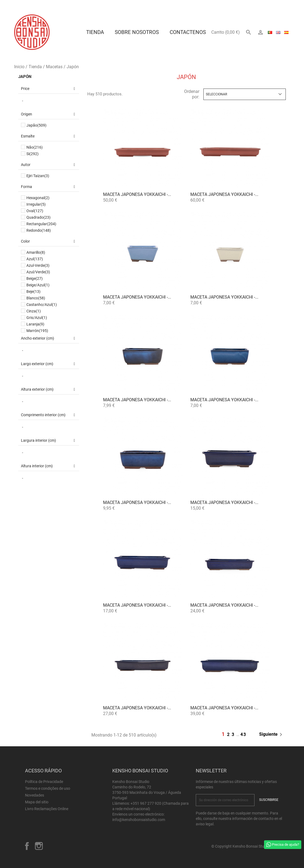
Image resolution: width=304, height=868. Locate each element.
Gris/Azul (37, 318)
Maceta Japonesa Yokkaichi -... (137, 194)
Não (35, 147)
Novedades (35, 795)
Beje (33, 292)
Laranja (35, 324)
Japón (25, 77)
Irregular (36, 204)
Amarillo (36, 252)
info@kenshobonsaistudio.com (139, 820)
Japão (36, 125)
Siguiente (272, 735)
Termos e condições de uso (48, 788)
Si (32, 154)
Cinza (34, 311)
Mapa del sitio (37, 802)
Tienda (95, 32)
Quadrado (38, 217)
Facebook (27, 846)
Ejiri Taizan (38, 176)
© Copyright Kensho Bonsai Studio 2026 (245, 846)
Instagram (39, 846)
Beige (35, 278)
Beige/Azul (38, 285)
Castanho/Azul (42, 305)
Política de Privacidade (44, 782)
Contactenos (188, 32)
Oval (35, 211)
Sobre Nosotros (137, 32)
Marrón (37, 331)
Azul (35, 259)
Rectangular (41, 224)
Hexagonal (38, 198)
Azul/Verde (38, 272)
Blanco (36, 298)
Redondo (39, 230)
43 (243, 734)
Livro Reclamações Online (47, 809)
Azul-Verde (38, 265)
